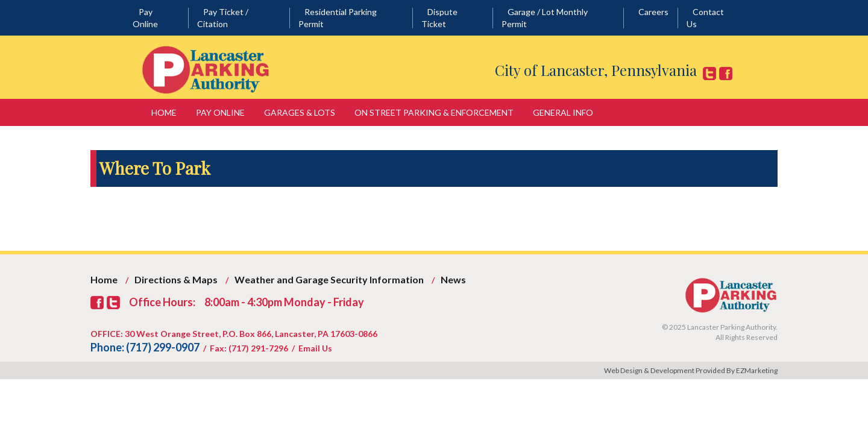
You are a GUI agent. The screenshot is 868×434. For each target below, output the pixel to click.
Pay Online (220, 112)
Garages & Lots (300, 112)
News (453, 279)
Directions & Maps (176, 279)
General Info (563, 112)
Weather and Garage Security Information (329, 279)
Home (164, 112)
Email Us (315, 348)
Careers (653, 12)
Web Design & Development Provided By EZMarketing (691, 370)
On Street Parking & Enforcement (434, 112)
